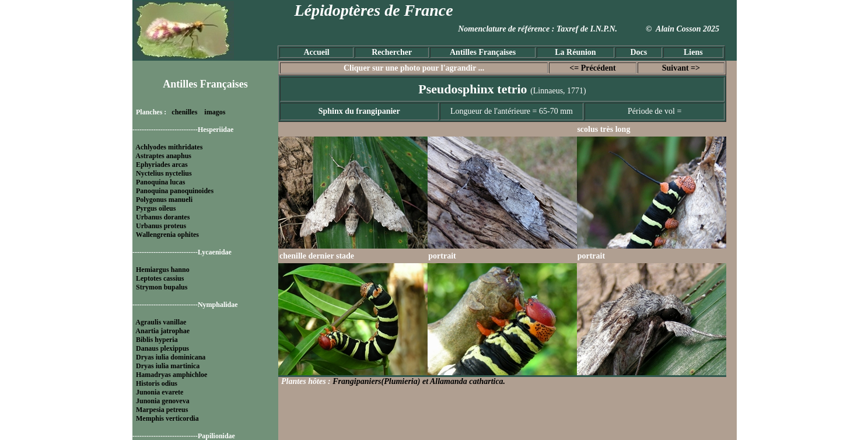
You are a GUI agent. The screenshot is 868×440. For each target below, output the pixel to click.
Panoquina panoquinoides (175, 191)
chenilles (184, 112)
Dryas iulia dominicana (171, 357)
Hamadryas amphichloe (171, 375)
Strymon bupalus (162, 287)
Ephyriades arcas (162, 165)
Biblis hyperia (157, 340)
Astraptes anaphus (163, 156)
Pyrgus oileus (156, 208)
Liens (693, 52)
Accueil (316, 52)
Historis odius (157, 383)
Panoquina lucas (160, 182)
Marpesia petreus (162, 410)
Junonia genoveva (163, 401)
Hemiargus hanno (163, 270)
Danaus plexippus (162, 348)
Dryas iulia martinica (168, 366)
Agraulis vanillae (161, 322)
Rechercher (392, 52)
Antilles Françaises (483, 52)
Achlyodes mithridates (169, 147)
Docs (638, 52)
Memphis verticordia (167, 418)
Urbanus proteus (161, 226)
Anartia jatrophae (162, 331)
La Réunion (575, 52)
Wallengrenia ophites (167, 235)
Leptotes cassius (160, 278)
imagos (215, 112)
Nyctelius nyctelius (164, 173)
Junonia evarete (160, 392)
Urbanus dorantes (163, 217)
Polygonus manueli (164, 200)
